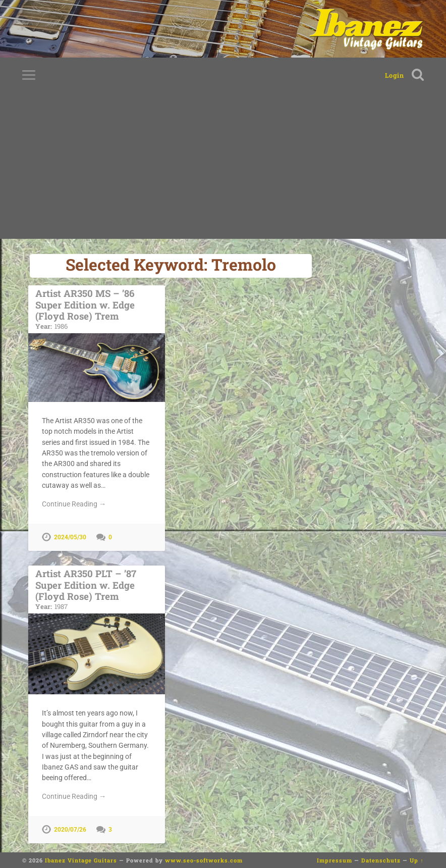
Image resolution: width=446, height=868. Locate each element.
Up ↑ (417, 860)
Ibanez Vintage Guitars (81, 860)
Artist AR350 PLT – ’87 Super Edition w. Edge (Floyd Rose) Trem (97, 589)
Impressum (334, 860)
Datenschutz (381, 860)
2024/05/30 (70, 537)
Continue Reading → (74, 504)
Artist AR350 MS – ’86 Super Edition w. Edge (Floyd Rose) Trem (97, 309)
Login (395, 75)
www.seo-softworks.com (204, 860)
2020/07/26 (70, 830)
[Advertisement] (223, 168)
